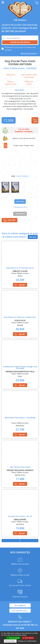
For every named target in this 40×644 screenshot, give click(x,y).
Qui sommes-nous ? (20, 611)
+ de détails (20, 214)
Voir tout (33, 237)
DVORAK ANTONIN (20, 64)
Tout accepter (13, 638)
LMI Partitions (20, 20)
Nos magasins (20, 605)
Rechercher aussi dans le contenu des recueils (20, 49)
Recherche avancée (28, 53)
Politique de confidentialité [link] (27, 641)
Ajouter (35, 120)
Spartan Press (11, 84)
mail (22, 628)
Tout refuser (28, 638)
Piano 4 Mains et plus (14, 68)
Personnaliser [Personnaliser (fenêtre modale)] (10, 641)
